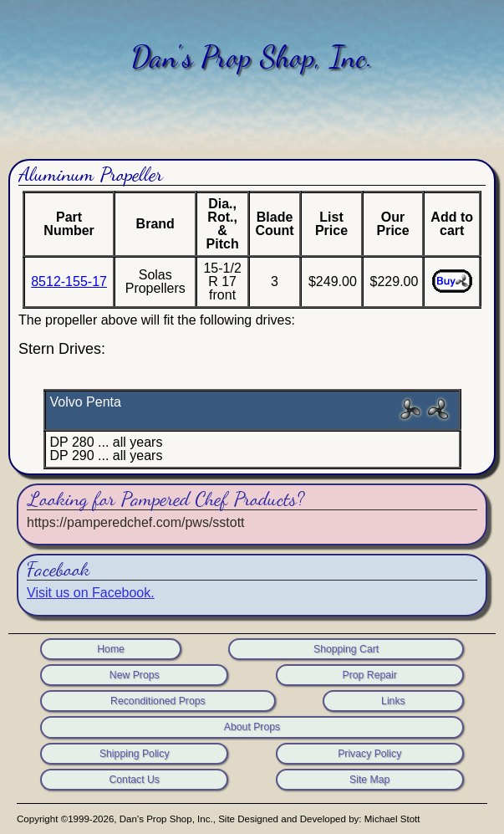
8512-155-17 (69, 281)
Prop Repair (370, 675)
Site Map (369, 780)
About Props (252, 727)
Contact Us (134, 780)
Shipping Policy (135, 754)
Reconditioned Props (158, 701)
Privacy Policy (369, 754)
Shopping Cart (346, 649)
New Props (135, 675)
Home (111, 649)
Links (393, 701)
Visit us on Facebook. (91, 593)
